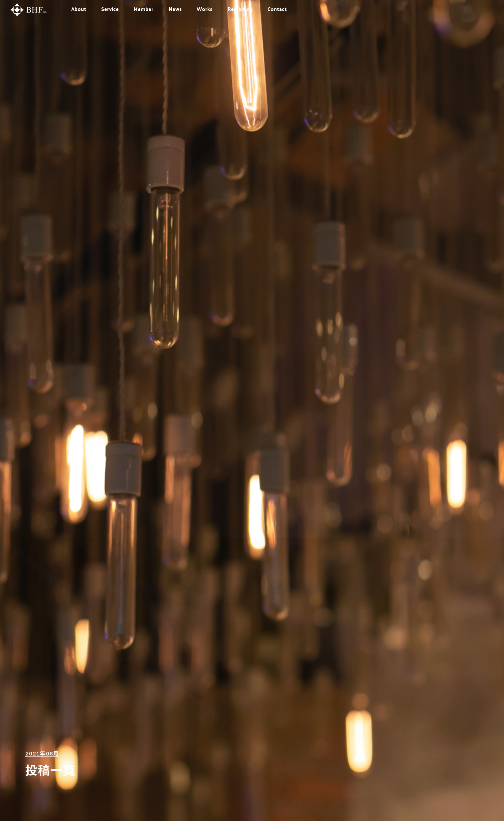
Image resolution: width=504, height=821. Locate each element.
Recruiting (240, 9)
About (79, 9)
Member (144, 9)
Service (110, 9)
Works (204, 9)
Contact (277, 9)
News (175, 9)
